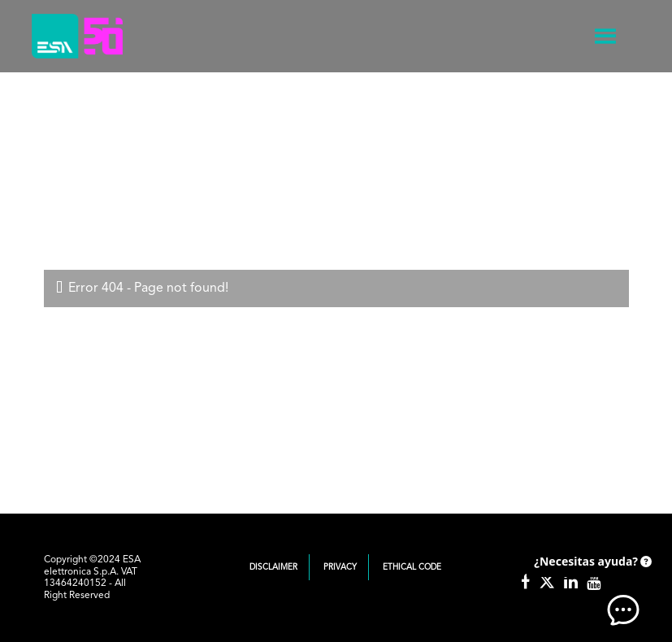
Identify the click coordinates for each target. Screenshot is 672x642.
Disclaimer (273, 567)
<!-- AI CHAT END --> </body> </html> (591, 585)
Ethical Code (412, 567)
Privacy (340, 567)
